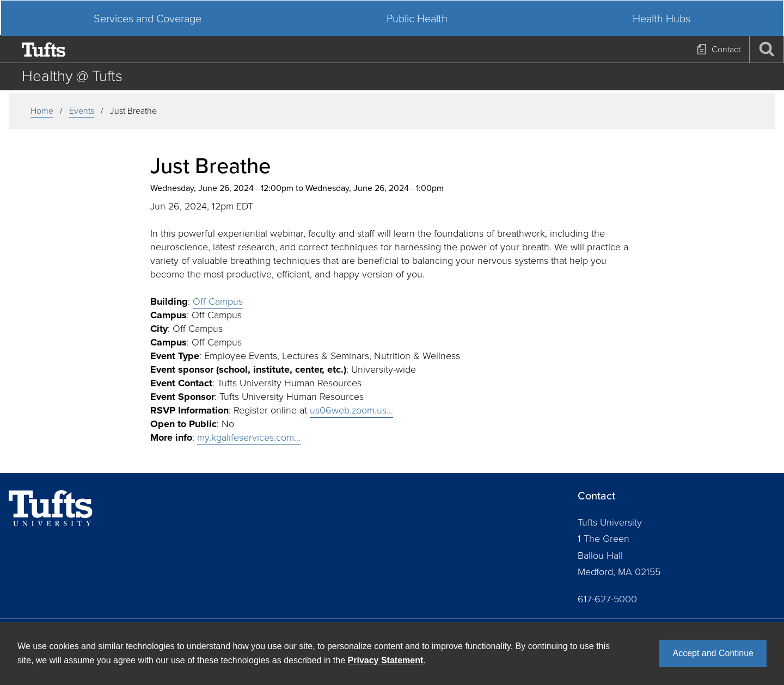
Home (42, 111)
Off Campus (218, 301)
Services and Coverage (152, 76)
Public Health (417, 76)
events (82, 111)
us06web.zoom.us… (351, 410)
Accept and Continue (713, 653)
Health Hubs (657, 76)
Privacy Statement (386, 660)
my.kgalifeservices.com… (249, 437)
